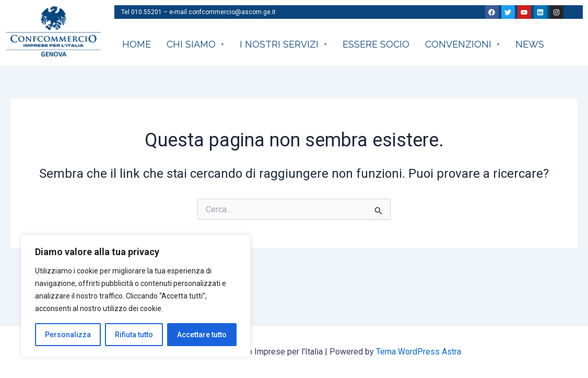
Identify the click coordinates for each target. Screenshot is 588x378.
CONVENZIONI (462, 44)
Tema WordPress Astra (419, 352)
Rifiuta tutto (134, 335)
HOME (137, 44)
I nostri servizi (283, 44)
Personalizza (68, 335)
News (530, 44)
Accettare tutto (202, 335)
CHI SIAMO (195, 44)
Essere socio (376, 44)
